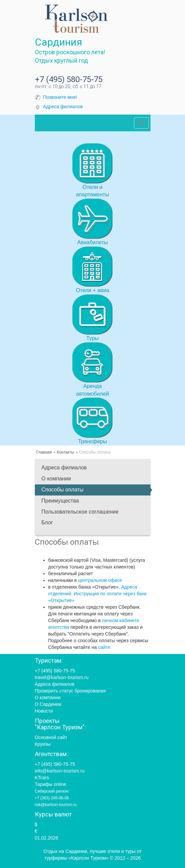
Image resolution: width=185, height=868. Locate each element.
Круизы (43, 744)
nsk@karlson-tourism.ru (56, 805)
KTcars (42, 778)
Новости (44, 711)
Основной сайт (51, 737)
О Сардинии (48, 704)
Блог (47, 522)
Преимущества (60, 501)
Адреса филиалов (63, 107)
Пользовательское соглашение (80, 512)
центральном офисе (100, 580)
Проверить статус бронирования (70, 691)
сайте (104, 647)
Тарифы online (51, 784)
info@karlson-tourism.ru (60, 771)
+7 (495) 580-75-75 (69, 79)
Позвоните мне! (60, 97)
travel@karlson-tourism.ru (62, 677)
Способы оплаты (63, 490)
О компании (56, 479)
